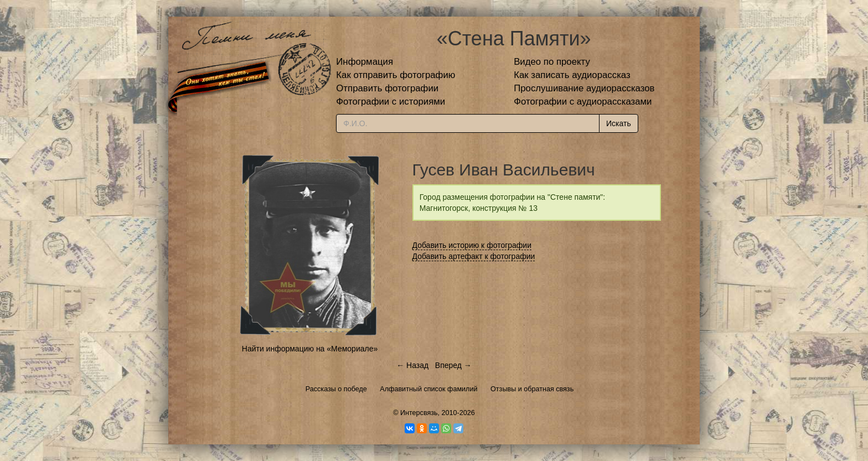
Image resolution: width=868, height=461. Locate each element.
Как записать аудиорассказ (572, 75)
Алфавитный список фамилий (428, 389)
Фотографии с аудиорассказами (583, 102)
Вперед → (453, 365)
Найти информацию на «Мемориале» (310, 349)
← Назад (412, 365)
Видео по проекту (552, 62)
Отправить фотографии (387, 88)
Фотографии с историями (391, 102)
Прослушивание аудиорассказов (584, 88)
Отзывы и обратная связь (532, 389)
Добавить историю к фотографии (472, 245)
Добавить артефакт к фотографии (474, 256)
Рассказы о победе (336, 389)
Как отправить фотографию (396, 75)
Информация (365, 62)
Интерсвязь (419, 413)
